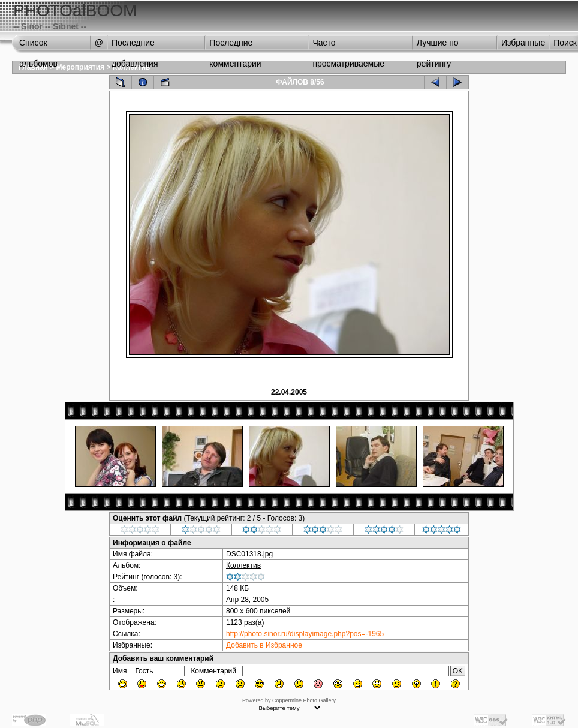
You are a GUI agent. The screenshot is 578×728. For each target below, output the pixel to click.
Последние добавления (135, 46)
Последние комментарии (235, 46)
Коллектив (243, 565)
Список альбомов (38, 46)
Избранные (523, 43)
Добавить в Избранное (264, 645)
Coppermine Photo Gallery (304, 700)
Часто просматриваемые (348, 46)
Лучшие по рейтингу (438, 46)
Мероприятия (81, 67)
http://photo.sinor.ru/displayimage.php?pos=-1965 (305, 634)
